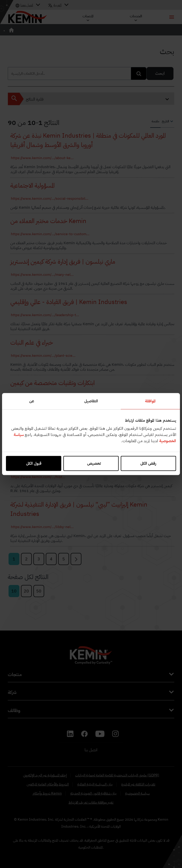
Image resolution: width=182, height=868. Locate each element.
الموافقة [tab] (150, 401)
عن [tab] (32, 401)
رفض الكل (148, 463)
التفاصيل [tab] (91, 401)
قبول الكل (34, 463)
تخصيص (91, 463)
